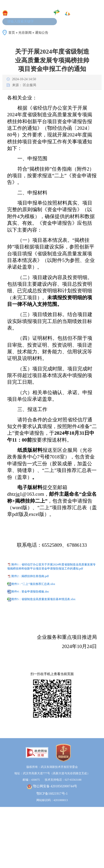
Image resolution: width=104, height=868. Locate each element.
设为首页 (78, 4)
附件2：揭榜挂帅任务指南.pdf (30, 576)
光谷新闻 (25, 33)
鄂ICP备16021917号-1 (52, 811)
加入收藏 (63, 4)
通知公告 (42, 33)
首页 (12, 33)
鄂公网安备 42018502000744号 (52, 804)
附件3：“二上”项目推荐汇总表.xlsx (33, 584)
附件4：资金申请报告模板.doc (30, 592)
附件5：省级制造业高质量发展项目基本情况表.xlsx (43, 599)
